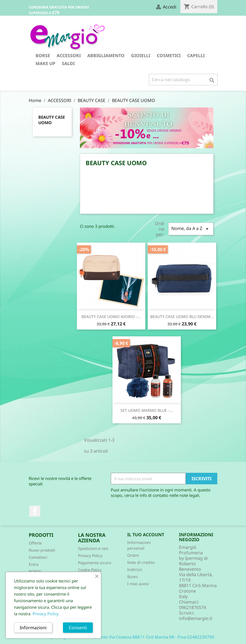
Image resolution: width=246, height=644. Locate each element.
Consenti (78, 628)
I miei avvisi (138, 584)
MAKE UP (45, 63)
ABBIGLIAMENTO (106, 56)
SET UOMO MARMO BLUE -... (147, 410)
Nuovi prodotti (42, 550)
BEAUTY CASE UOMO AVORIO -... (111, 317)
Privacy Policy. (46, 614)
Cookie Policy (90, 570)
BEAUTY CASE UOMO (52, 120)
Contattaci (38, 557)
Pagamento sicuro (95, 563)
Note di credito (141, 562)
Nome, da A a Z (191, 229)
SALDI (68, 63)
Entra (34, 564)
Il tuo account (146, 535)
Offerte (35, 543)
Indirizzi (135, 569)
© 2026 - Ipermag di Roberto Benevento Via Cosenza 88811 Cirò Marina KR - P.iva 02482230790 (123, 637)
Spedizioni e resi (93, 548)
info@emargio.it (196, 618)
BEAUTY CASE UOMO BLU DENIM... (182, 317)
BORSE (43, 56)
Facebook (35, 511)
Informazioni (33, 628)
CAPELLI (196, 56)
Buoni (133, 577)
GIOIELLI (141, 56)
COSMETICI (169, 56)
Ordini (133, 555)
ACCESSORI (69, 56)
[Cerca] (183, 80)
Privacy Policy (90, 556)
